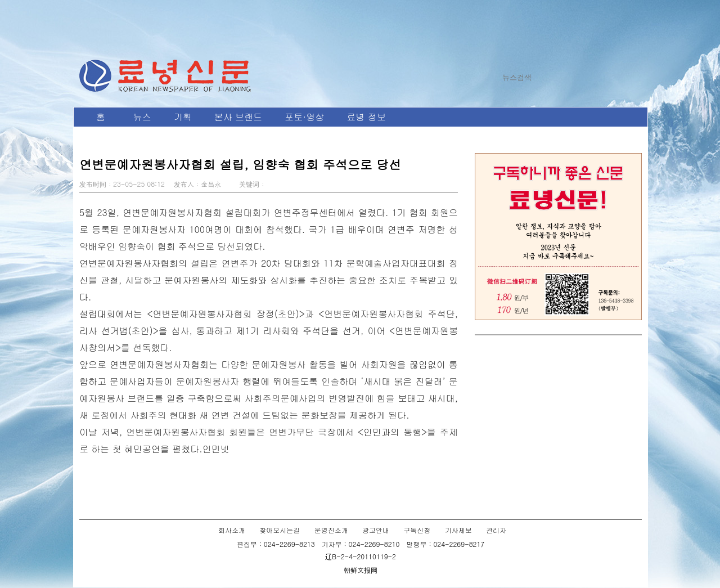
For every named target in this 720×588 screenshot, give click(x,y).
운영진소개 (331, 530)
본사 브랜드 (238, 117)
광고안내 (376, 530)
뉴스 (142, 117)
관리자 (496, 530)
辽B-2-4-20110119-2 (361, 556)
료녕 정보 (366, 117)
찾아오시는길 (280, 530)
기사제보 (458, 530)
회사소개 (232, 530)
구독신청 (417, 530)
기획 (183, 117)
